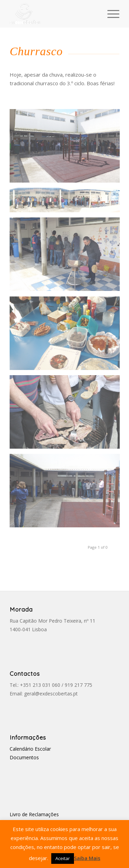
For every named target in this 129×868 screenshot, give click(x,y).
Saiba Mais (87, 858)
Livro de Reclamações (34, 814)
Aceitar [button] (63, 858)
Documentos (24, 757)
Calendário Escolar (30, 749)
